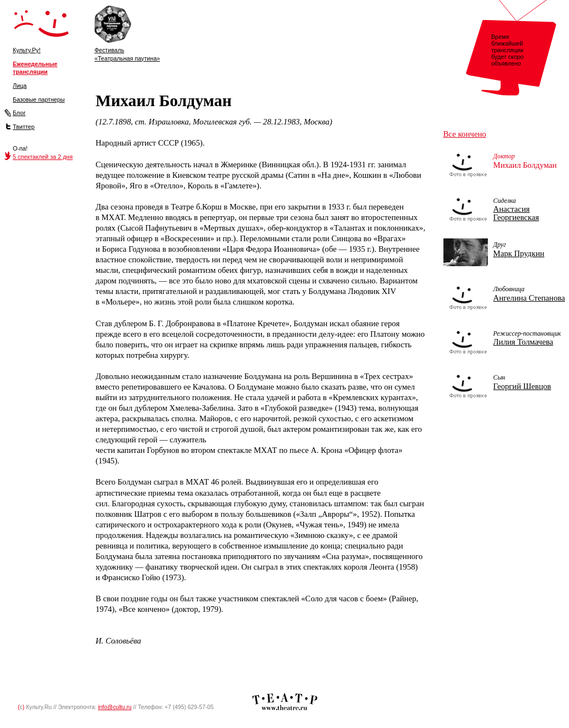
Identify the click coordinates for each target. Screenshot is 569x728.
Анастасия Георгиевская (516, 213)
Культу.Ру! (27, 50)
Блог (19, 113)
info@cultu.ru (115, 707)
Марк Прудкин (519, 253)
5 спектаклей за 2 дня (43, 157)
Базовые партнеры (39, 99)
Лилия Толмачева (523, 342)
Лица (20, 86)
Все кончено (465, 134)
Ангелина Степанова (529, 298)
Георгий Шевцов (522, 386)
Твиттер (24, 127)
